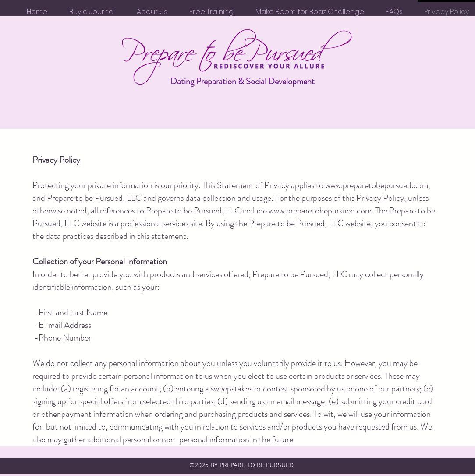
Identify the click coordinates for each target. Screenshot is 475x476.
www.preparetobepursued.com (377, 185)
